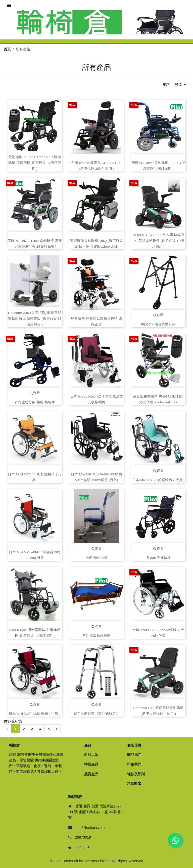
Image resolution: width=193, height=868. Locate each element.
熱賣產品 (91, 774)
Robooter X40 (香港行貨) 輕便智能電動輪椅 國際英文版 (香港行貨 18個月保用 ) (35, 319)
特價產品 (91, 764)
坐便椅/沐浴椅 (96, 558)
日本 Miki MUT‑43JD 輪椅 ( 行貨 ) (35, 714)
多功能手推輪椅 (158, 558)
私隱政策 (134, 784)
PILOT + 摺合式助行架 (158, 324)
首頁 (7, 49)
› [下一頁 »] (57, 729)
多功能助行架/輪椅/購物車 (35, 402)
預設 (179, 85)
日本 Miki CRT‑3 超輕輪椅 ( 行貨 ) (158, 480)
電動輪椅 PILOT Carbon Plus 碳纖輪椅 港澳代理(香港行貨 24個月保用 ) (35, 163)
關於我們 (134, 754)
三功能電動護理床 (96, 636)
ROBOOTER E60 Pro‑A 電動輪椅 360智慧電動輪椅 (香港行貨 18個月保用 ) (158, 241)
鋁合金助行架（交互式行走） (96, 714)
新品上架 (91, 754)
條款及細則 (136, 774)
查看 (158, 315)
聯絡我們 (134, 764)
